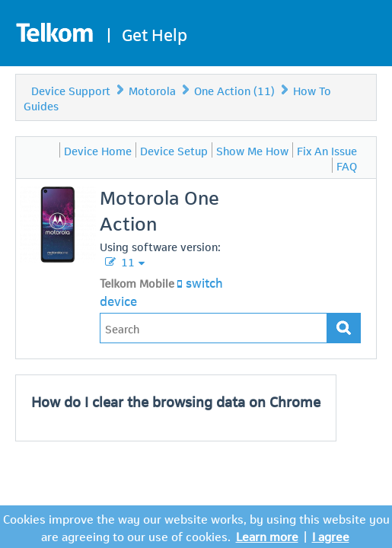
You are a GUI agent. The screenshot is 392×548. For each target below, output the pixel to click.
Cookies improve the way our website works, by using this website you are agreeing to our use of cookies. (196, 527)
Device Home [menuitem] (98, 150)
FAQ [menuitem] (347, 165)
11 (126, 261)
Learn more (267, 535)
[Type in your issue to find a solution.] (214, 328)
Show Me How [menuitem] (252, 150)
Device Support (71, 90)
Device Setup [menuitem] (174, 150)
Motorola (152, 90)
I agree (331, 535)
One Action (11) (234, 90)
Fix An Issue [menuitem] (327, 150)
